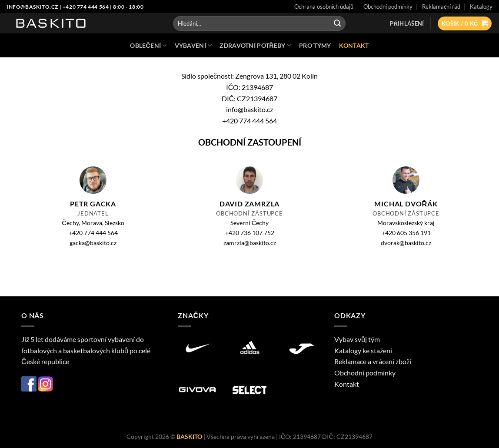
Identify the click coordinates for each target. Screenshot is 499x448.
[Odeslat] (337, 23)
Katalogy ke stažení (363, 350)
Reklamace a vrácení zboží (373, 361)
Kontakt (347, 384)
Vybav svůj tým (357, 339)
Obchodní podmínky (365, 373)
